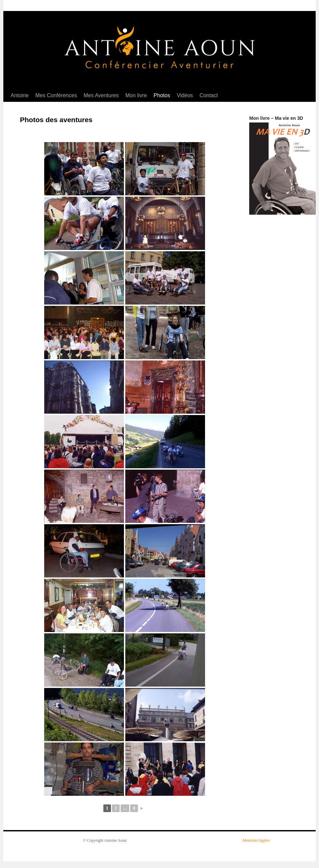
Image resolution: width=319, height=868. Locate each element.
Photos (162, 95)
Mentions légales (256, 840)
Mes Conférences (56, 95)
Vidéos (185, 95)
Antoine (20, 95)
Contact (209, 95)
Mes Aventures (101, 95)
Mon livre (136, 95)
